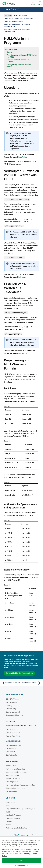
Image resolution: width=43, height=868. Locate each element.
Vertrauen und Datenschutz (17, 772)
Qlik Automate (11, 755)
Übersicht (10, 52)
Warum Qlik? (11, 766)
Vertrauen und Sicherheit (15, 769)
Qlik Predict (10, 752)
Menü (40, 4)
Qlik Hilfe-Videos (12, 699)
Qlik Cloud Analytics (13, 745)
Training (9, 706)
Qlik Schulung (11, 709)
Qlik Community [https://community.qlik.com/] (21, 835)
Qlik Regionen (11, 791)
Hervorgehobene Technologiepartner (21, 785)
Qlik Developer (12, 702)
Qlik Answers (11, 749)
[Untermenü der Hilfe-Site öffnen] (3, 10)
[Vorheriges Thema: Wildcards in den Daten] (11, 683)
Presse (9, 825)
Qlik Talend (10, 730)
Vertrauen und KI (12, 775)
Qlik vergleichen (12, 782)
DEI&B (8, 812)
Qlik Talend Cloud (13, 733)
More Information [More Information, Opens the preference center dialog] (21, 865)
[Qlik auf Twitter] (32, 835)
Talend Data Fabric (13, 736)
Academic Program (13, 815)
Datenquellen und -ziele (15, 788)
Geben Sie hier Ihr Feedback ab (19, 673)
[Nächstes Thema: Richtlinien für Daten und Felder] (32, 683)
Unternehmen (11, 802)
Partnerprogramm (13, 818)
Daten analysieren (21, 16)
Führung (9, 805)
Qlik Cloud (12, 9)
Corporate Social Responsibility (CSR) (21, 809)
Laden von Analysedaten (13, 21)
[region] (21, 852)
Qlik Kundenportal (13, 712)
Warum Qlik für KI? (13, 779)
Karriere (9, 821)
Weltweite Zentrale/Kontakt (17, 828)
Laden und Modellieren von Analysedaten (19, 18)
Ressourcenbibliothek (14, 715)
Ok (21, 860)
